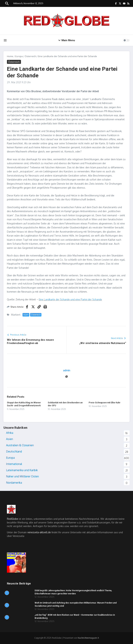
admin (67, 370)
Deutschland (14, 451)
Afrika (10, 433)
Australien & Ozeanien (20, 445)
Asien (10, 439)
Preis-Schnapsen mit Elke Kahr (105, 403)
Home (10, 56)
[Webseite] (66, 377)
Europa (19, 56)
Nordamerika (14, 483)
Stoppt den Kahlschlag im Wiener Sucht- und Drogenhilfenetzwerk (24, 404)
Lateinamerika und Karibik (22, 470)
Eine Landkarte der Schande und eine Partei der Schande (70, 299)
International (14, 464)
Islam (26, 315)
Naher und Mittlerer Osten (22, 476)
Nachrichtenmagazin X (88, 638)
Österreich (30, 56)
